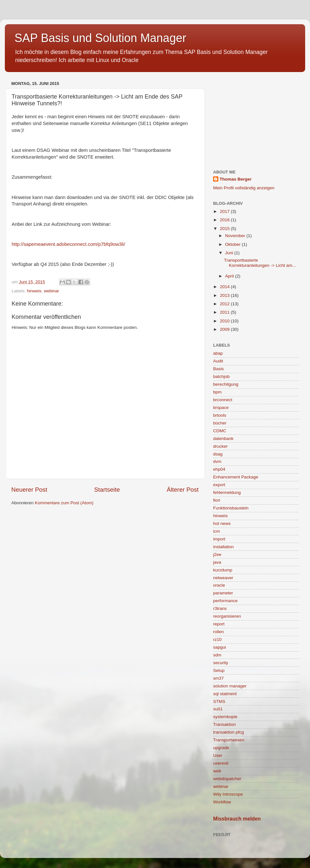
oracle (219, 585)
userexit (221, 763)
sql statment (225, 694)
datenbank (223, 439)
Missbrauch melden (237, 819)
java (217, 562)
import (219, 539)
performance (225, 601)
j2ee (217, 554)
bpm (217, 392)
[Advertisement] (256, 120)
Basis (218, 369)
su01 (218, 709)
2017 (225, 211)
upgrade (221, 748)
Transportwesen (229, 740)
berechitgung (226, 384)
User (218, 755)
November (236, 236)
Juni (230, 253)
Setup (219, 670)
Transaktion (224, 724)
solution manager (230, 686)
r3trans (220, 608)
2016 (225, 220)
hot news (222, 523)
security (221, 663)
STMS (219, 701)
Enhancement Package (236, 477)
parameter (223, 593)
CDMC (220, 431)
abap (218, 353)
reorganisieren (227, 616)
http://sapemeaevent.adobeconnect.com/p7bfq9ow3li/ (68, 244)
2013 (225, 295)
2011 (225, 312)
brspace (221, 408)
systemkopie (225, 717)
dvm (217, 461)
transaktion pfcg (228, 732)
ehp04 (219, 469)
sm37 (218, 678)
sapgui (220, 647)
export (219, 485)
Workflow (222, 802)
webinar (52, 291)
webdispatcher (227, 779)
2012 (225, 304)
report (219, 624)
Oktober (233, 244)
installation (223, 547)
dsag (218, 454)
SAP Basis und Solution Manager (100, 38)
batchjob (221, 376)
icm (217, 531)
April (230, 276)
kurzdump (223, 570)
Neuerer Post (29, 490)
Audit (218, 361)
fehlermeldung (227, 492)
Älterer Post (183, 490)
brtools (220, 415)
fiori (217, 500)
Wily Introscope (228, 794)
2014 (225, 287)
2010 (225, 321)
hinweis (34, 291)
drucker (220, 446)
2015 (225, 229)
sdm (217, 655)
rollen (218, 632)
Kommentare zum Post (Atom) (64, 503)
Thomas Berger (236, 179)
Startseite (107, 490)
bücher (220, 423)
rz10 (217, 639)
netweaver (223, 578)
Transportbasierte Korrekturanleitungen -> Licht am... (260, 263)
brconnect (223, 400)
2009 (225, 329)
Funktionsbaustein (231, 508)
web (217, 771)
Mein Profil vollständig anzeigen (244, 188)
